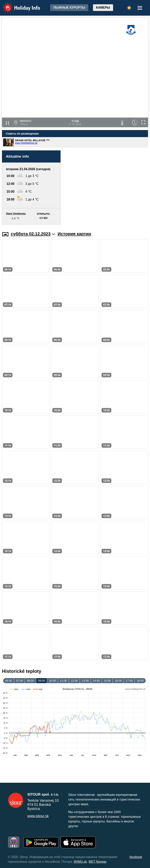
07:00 (20, 681)
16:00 (118, 681)
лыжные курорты (69, 8)
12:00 (74, 681)
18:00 (140, 681)
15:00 (107, 681)
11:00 (63, 681)
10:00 (52, 681)
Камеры (103, 8)
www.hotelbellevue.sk (26, 143)
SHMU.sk (80, 862)
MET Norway (97, 862)
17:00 (129, 681)
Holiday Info (18, 5)
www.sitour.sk (38, 816)
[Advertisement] (106, 187)
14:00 (96, 681)
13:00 (85, 681)
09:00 (41, 681)
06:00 (9, 681)
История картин (74, 234)
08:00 (30, 681)
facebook (136, 857)
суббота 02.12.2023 (33, 234)
